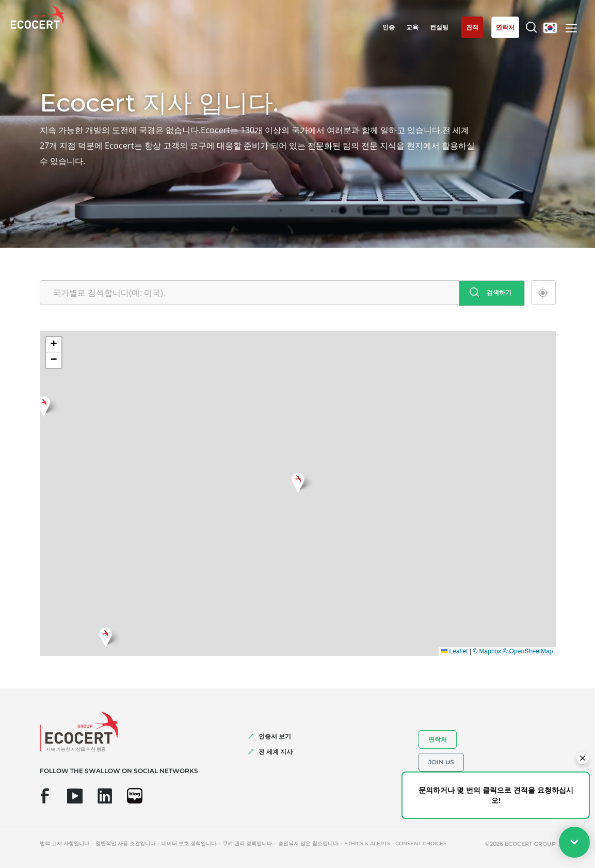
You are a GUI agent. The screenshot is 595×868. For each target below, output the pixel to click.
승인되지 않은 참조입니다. (309, 843)
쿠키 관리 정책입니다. (248, 843)
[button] (298, 481)
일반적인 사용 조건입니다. (126, 843)
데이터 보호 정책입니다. (189, 843)
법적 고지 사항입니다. (65, 843)
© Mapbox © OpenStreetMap (513, 651)
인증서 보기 (275, 736)
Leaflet (454, 651)
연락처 (438, 739)
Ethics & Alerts (367, 843)
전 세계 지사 (276, 752)
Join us (441, 762)
